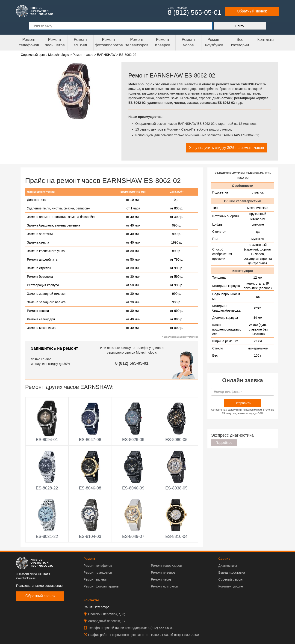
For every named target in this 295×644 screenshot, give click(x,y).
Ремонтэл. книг (80, 42)
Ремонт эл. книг (95, 579)
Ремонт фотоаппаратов (109, 42)
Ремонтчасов (189, 42)
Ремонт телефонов (29, 42)
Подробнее (224, 443)
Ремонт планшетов (55, 42)
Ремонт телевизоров (137, 42)
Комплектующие (231, 586)
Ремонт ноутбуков (214, 42)
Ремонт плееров (163, 572)
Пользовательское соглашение (39, 586)
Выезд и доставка (232, 572)
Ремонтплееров (163, 42)
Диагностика (228, 566)
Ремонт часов (161, 579)
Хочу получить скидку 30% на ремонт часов (227, 148)
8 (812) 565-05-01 (132, 363)
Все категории (240, 42)
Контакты (266, 40)
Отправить (243, 403)
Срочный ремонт (231, 579)
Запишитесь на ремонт (54, 348)
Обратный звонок (252, 11)
